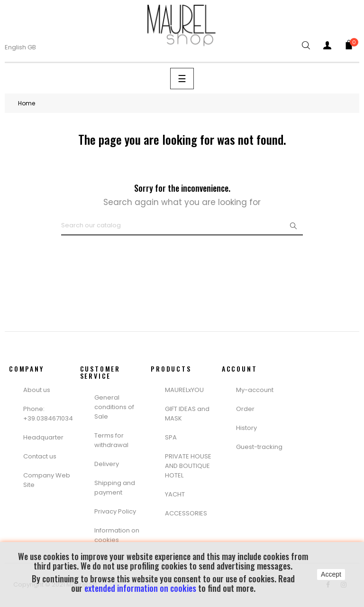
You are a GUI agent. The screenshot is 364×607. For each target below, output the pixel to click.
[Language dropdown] (26, 47)
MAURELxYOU (184, 390)
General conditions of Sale (114, 407)
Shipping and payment (115, 488)
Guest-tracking (259, 447)
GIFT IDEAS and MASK (187, 414)
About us (37, 390)
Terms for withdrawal (111, 440)
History (246, 428)
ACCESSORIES (186, 513)
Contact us (40, 456)
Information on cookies (117, 535)
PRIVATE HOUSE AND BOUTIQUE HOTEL (188, 466)
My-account (255, 390)
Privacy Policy (115, 511)
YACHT (175, 494)
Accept (331, 574)
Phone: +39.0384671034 (48, 414)
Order (245, 409)
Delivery (107, 464)
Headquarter (43, 437)
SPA (171, 437)
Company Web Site (47, 480)
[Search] (182, 226)
